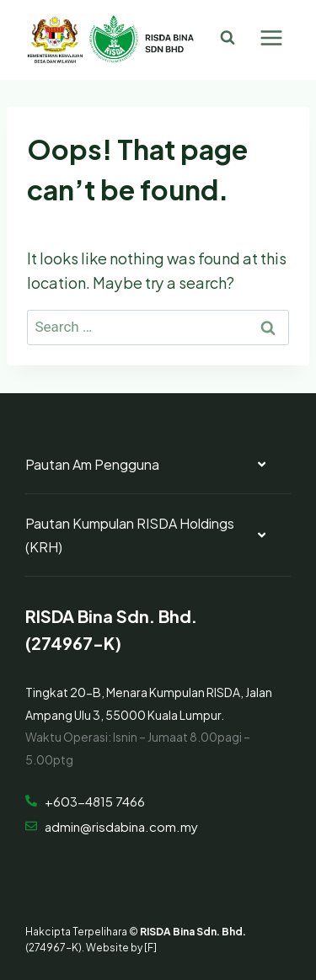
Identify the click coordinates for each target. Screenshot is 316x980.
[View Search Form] (228, 38)
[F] (150, 946)
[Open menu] (271, 37)
